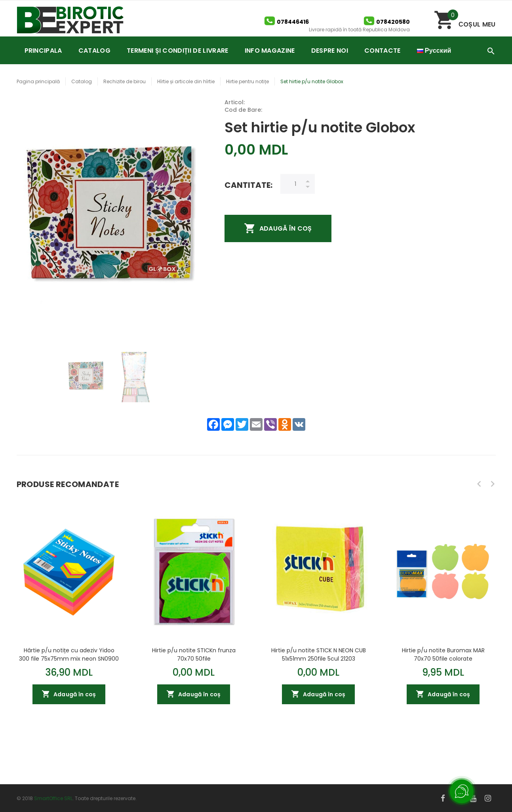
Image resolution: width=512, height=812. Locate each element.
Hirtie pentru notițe (247, 81)
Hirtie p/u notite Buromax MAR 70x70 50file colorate (443, 654)
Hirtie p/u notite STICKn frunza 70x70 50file (194, 654)
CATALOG (94, 51)
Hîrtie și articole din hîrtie (186, 81)
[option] (86, 377)
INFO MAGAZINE (270, 51)
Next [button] (493, 484)
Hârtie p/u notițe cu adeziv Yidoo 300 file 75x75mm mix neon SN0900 (69, 654)
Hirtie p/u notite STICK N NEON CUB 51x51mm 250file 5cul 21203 (319, 654)
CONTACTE (383, 51)
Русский (434, 51)
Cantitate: (248, 185)
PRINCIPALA (43, 51)
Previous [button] (479, 484)
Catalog (82, 81)
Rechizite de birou (125, 81)
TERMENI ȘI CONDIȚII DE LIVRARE (178, 51)
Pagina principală (38, 81)
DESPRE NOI (330, 51)
